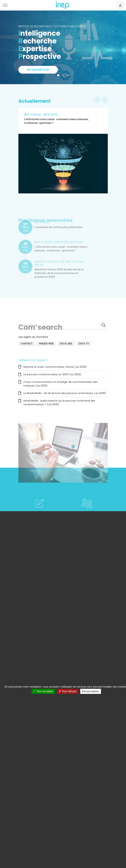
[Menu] (5, 5)
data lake (66, 344)
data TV (84, 344)
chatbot (27, 344)
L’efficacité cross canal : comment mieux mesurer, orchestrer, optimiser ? (56, 121)
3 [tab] (69, 76)
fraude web (46, 344)
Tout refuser (68, 691)
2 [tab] (64, 76)
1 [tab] (59, 76)
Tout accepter (43, 691)
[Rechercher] (63, 325)
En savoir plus (38, 70)
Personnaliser (91, 691)
